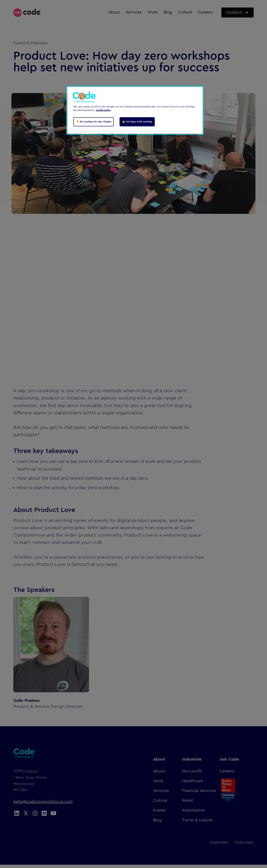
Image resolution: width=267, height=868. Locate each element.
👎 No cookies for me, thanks (94, 122)
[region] (135, 110)
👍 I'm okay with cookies (137, 122)
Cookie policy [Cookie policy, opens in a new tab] (103, 110)
